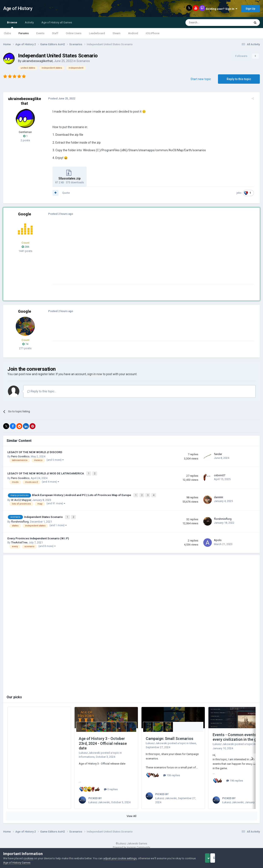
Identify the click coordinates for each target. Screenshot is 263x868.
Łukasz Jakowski (90, 750)
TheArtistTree (19, 540)
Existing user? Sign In (222, 9)
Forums (24, 33)
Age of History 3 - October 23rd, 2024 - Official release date (103, 741)
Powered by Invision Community (131, 845)
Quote (63, 193)
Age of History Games (29, 863)
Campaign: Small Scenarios (170, 736)
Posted (59, 98)
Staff (55, 33)
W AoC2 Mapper (21, 498)
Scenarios (83, 61)
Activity (29, 22)
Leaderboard (97, 33)
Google (25, 214)
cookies (28, 858)
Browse (12, 24)
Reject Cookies (245, 858)
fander (218, 454)
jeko (241, 193)
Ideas (193, 741)
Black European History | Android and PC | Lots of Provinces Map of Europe (82, 494)
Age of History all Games (57, 22)
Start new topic (201, 79)
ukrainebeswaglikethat (37, 61)
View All (131, 814)
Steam (117, 33)
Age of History (18, 8)
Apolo (218, 538)
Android (133, 33)
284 (25, 247)
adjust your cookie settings (120, 858)
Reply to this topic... (42, 391)
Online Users (74, 33)
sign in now (95, 374)
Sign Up (250, 9)
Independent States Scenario (44, 515)
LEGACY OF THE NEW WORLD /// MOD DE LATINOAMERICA (46, 473)
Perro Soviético (20, 456)
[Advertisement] (127, 254)
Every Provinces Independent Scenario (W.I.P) (38, 536)
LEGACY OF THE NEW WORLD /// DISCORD (35, 452)
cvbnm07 (220, 475)
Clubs (7, 33)
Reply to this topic (239, 79)
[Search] (208, 23)
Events (40, 33)
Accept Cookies (213, 858)
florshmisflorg (20, 519)
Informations (87, 754)
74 (25, 344)
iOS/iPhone (153, 33)
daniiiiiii (218, 496)
